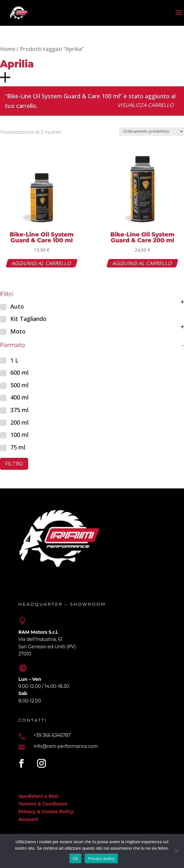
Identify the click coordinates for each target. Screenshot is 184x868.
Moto (18, 331)
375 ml (19, 410)
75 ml (18, 447)
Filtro (14, 464)
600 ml (19, 372)
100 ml (19, 435)
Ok (75, 858)
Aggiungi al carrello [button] (42, 263)
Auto (17, 306)
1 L (14, 360)
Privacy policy (101, 858)
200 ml (19, 422)
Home (8, 49)
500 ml (19, 385)
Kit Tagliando (28, 319)
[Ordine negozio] (152, 132)
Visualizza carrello (146, 105)
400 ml (19, 397)
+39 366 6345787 (52, 735)
